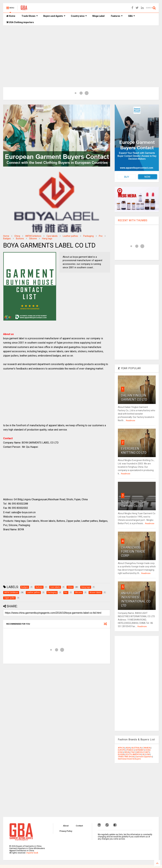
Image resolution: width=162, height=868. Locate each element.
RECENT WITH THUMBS (133, 220)
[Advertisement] (81, 52)
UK (143, 754)
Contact (79, 826)
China (17, 236)
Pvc (101, 236)
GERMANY (140, 750)
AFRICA (121, 748)
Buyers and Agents (54, 16)
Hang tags (47, 239)
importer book (32, 853)
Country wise (79, 16)
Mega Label (98, 16)
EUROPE (121, 750)
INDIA (127, 752)
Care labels (52, 236)
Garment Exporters (144, 757)
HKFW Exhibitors (33, 236)
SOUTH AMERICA (133, 754)
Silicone (33, 239)
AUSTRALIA (136, 748)
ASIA (128, 748)
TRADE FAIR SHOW (126, 757)
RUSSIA (121, 754)
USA (148, 754)
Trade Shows (30, 16)
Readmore (131, 421)
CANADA (146, 748)
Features (117, 16)
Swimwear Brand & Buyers (129, 759)
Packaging (88, 236)
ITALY (133, 752)
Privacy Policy (66, 831)
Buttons (20, 239)
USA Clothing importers (20, 22)
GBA (132, 16)
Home (11, 16)
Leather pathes (70, 236)
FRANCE (130, 750)
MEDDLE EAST (143, 752)
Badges (7, 239)
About (66, 826)
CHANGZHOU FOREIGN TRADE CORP (133, 552)
